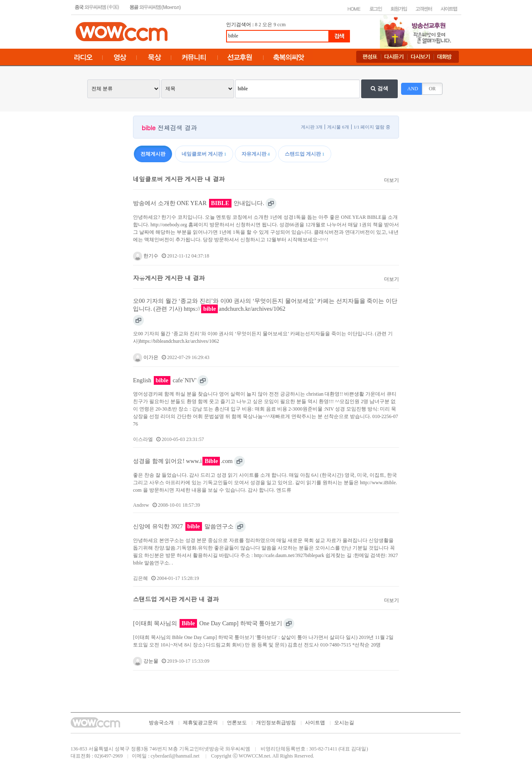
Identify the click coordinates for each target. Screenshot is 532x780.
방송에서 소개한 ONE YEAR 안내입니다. (199, 203)
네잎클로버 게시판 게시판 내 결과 (179, 179)
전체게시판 (153, 154)
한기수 (146, 256)
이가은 (146, 357)
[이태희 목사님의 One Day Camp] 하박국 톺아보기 (208, 623)
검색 (379, 88)
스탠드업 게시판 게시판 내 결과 (176, 599)
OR (432, 89)
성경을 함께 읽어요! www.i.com (183, 461)
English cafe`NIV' (165, 380)
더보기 (392, 180)
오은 (267, 25)
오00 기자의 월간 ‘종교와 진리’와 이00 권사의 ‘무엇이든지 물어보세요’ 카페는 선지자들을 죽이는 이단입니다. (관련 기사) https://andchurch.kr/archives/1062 (265, 305)
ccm (281, 25)
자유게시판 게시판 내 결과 (169, 278)
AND (413, 89)
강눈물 (146, 661)
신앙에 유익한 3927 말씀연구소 (183, 526)
